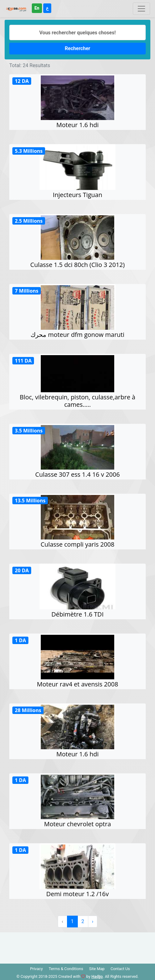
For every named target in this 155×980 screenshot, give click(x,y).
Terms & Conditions (66, 969)
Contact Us (120, 969)
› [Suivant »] (93, 921)
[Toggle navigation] (141, 9)
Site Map (97, 969)
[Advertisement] (77, 946)
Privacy (36, 969)
